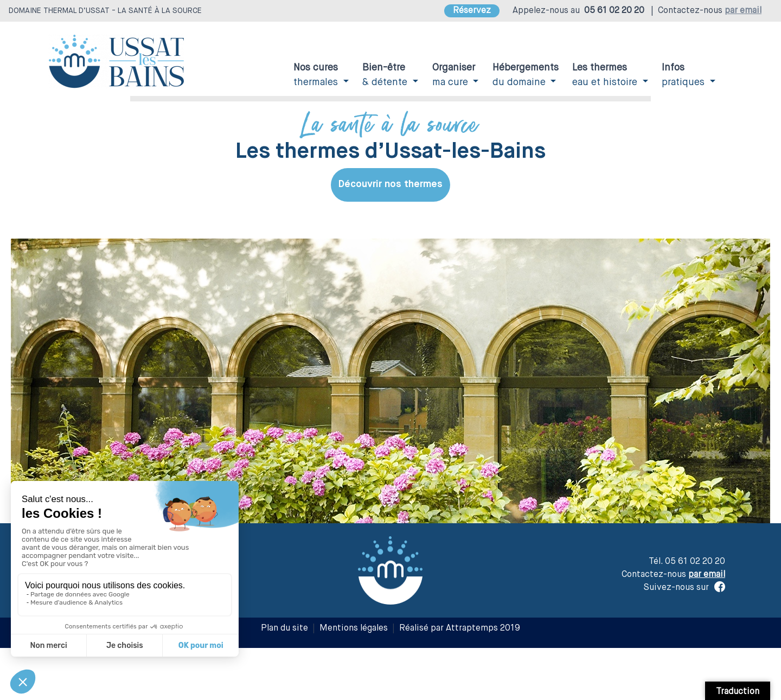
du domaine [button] (526, 75)
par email (743, 11)
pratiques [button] (684, 75)
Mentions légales (354, 628)
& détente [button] (386, 75)
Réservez (472, 11)
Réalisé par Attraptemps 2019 (460, 628)
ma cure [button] (454, 75)
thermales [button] (317, 75)
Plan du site (284, 628)
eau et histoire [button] (606, 75)
